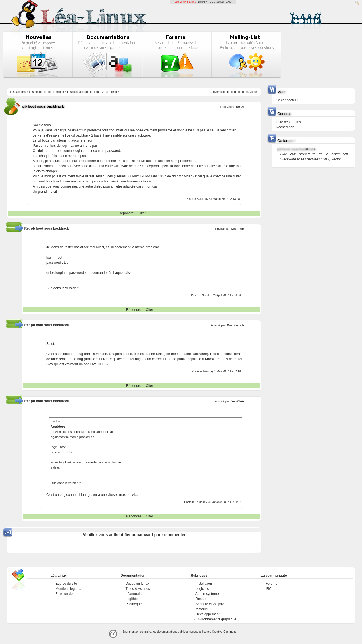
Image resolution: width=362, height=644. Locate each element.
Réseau (201, 599)
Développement (207, 614)
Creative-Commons (224, 632)
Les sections (18, 92)
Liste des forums (288, 122)
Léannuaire (134, 594)
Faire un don (65, 594)
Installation (204, 584)
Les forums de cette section (46, 92)
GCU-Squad (217, 2)
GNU (229, 2)
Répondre (126, 213)
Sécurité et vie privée (211, 604)
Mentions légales (68, 589)
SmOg (240, 107)
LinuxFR (203, 2)
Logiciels (202, 589)
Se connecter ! (287, 100)
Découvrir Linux (137, 584)
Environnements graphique (216, 619)
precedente (234, 92)
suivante (251, 92)
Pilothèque (134, 604)
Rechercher (285, 127)
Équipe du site (66, 584)
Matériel (202, 609)
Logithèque (134, 599)
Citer (142, 213)
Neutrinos (238, 229)
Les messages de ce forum (84, 92)
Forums (271, 584)
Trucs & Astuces (138, 589)
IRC (269, 589)
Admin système (207, 594)
